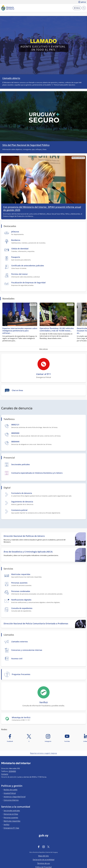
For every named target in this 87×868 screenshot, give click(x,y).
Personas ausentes (11, 818)
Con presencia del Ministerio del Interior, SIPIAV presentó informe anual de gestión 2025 (42, 209)
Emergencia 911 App (11, 828)
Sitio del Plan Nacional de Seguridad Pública (26, 145)
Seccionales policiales (12, 811)
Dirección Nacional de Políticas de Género (24, 536)
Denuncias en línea (11, 814)
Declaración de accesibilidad (44, 860)
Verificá (6, 825)
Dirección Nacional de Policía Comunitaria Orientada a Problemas (36, 624)
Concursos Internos (11, 800)
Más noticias (44, 349)
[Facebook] (39, 847)
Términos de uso (43, 863)
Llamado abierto (11, 78)
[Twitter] (48, 847)
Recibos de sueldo (11, 790)
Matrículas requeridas (12, 821)
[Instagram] (44, 847)
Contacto (5, 774)
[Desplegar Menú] (77, 8)
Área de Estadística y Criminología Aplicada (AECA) (28, 552)
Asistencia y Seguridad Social (15, 797)
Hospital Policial (10, 793)
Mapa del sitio (43, 856)
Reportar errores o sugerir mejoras (43, 753)
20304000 (12, 771)
